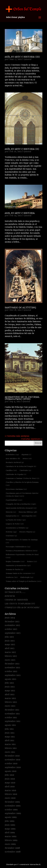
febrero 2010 (11, 794)
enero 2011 (10, 752)
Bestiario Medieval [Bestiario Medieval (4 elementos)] (15, 462)
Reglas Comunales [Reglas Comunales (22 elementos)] (15, 561)
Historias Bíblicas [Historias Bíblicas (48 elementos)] (28, 512)
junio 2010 (10, 779)
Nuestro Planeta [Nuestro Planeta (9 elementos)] (27, 532)
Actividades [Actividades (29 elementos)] (12, 455)
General (28, 59)
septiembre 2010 (13, 767)
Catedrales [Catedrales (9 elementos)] (25, 470)
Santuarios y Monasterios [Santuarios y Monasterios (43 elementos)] (18, 565)
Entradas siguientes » (32, 439)
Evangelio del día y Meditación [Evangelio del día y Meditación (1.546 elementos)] (21, 504)
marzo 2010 (10, 791)
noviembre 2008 (13, 852)
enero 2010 (10, 798)
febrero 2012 (11, 702)
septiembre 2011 (13, 721)
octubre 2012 (11, 672)
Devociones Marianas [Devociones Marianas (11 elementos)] (16, 489)
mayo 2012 (10, 691)
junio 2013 (10, 641)
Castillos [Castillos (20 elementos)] (11, 470)
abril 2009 (10, 833)
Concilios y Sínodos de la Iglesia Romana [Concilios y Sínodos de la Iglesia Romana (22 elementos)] (22, 484)
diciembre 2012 (12, 664)
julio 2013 (9, 637)
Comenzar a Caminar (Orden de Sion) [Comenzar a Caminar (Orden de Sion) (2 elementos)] (22, 478)
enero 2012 (10, 706)
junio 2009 (10, 825)
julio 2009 (10, 821)
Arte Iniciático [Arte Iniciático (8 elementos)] (13, 459)
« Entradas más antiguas (17, 436)
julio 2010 (9, 775)
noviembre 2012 (12, 668)
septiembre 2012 (13, 675)
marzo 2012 (10, 698)
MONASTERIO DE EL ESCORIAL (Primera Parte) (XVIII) (22, 398)
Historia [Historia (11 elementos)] (11, 512)
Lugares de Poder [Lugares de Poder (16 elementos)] (15, 524)
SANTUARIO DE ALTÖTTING (20, 308)
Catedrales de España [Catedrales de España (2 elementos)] (16, 474)
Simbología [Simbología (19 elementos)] (27, 577)
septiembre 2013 (13, 633)
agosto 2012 (10, 679)
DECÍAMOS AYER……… (15, 592)
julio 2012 (9, 683)
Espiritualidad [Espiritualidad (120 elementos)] (14, 500)
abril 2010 (10, 787)
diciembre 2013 (12, 622)
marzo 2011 (10, 744)
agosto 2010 (11, 771)
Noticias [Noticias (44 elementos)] (11, 532)
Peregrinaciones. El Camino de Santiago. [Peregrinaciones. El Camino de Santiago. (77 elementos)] (22, 541)
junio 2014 (10, 618)
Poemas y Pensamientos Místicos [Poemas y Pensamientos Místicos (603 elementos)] (22, 551)
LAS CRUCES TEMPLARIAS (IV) (20, 604)
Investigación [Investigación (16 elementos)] (29, 516)
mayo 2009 (10, 829)
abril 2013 (10, 648)
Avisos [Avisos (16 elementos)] (27, 459)
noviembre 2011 (12, 714)
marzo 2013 (10, 652)
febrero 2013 (11, 656)
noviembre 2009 (13, 806)
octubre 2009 (11, 810)
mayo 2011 (10, 737)
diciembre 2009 (12, 802)
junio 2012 (10, 687)
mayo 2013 (10, 645)
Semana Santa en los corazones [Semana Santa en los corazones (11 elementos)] (20, 573)
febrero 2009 (11, 840)
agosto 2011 (10, 725)
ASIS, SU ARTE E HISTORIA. (20, 213)
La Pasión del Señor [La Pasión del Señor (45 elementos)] (16, 520)
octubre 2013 (11, 629)
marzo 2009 (11, 837)
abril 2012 (10, 695)
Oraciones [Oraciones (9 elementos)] (11, 536)
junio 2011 (10, 733)
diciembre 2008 (12, 848)
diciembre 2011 (12, 710)
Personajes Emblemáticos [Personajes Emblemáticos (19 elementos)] (18, 547)
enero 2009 (10, 844)
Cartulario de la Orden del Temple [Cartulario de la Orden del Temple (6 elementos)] (21, 466)
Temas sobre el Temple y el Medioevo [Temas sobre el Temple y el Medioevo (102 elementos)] (24, 581)
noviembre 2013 (12, 625)
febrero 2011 (11, 748)
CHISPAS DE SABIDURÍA (16, 600)
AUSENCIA (10, 596)
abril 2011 (9, 741)
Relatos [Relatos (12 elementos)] (32, 561)
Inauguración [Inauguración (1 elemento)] (12, 516)
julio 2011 (9, 729)
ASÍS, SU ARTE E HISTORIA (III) (22, 57)
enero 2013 (10, 660)
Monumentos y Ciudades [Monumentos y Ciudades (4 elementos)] (17, 528)
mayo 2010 (10, 783)
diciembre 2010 (12, 756)
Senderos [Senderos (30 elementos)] (12, 577)
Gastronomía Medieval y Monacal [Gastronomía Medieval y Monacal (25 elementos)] (21, 508)
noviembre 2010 (12, 760)
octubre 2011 (11, 718)
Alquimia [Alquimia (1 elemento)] (26, 455)
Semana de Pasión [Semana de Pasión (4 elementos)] (15, 569)
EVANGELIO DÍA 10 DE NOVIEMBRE (22, 608)
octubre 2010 (11, 764)
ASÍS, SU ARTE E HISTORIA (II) (22, 149)
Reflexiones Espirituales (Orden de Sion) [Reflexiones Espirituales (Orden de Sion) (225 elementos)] (22, 556)
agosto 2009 (11, 817)
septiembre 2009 (13, 813)
